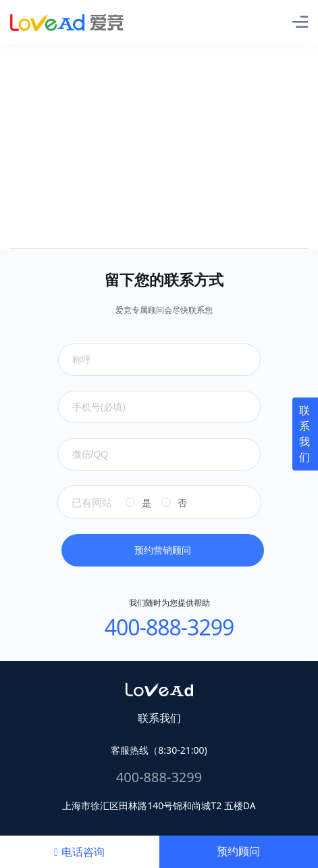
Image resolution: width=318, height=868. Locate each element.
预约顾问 (238, 851)
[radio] (138, 503)
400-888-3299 (169, 627)
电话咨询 (79, 852)
